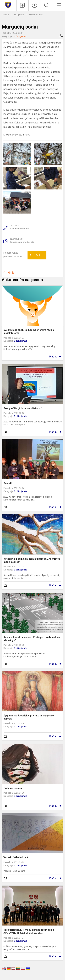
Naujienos (20, 15)
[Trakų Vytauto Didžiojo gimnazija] (8, 5)
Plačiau (53, 357)
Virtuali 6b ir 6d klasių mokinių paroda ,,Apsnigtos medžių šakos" (32, 560)
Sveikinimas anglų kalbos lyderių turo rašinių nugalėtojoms (29, 331)
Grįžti (11, 273)
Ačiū (35, 255)
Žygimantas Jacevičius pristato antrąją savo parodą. (29, 717)
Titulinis (6, 15)
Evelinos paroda (13, 788)
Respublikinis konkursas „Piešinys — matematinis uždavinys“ (32, 639)
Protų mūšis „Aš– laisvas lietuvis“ (23, 408)
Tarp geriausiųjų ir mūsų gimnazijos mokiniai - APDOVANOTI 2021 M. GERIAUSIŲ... (30, 931)
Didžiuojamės (36, 15)
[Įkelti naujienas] (23, 5)
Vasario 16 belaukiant (16, 857)
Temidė (8, 483)
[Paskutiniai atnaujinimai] (35, 5)
